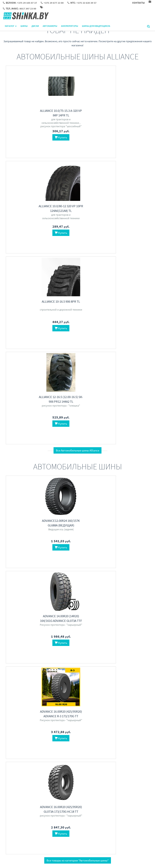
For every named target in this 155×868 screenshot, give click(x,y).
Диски (35, 26)
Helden (48, 743)
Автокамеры (50, 26)
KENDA (28, 652)
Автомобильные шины (39, 556)
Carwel (87, 564)
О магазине (61, 820)
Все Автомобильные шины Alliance (77, 260)
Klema (66, 739)
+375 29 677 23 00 (116, 815)
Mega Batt (56, 739)
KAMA (36, 652)
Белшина (115, 652)
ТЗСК (121, 568)
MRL (122, 656)
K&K (110, 564)
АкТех (34, 739)
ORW (137, 564)
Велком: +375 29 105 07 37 (121, 810)
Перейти (39, 578)
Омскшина (102, 656)
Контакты (60, 810)
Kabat (88, 652)
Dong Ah (104, 652)
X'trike (130, 564)
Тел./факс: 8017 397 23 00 (121, 825)
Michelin (43, 564)
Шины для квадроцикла (96, 26)
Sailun (67, 564)
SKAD (116, 564)
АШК (95, 652)
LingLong (32, 564)
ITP (12, 652)
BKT (59, 652)
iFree (95, 564)
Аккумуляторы (70, 26)
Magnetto (111, 568)
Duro (53, 652)
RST (123, 564)
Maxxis (22, 564)
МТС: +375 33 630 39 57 (119, 820)
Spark (26, 739)
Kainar (18, 739)
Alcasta (145, 564)
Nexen (144, 652)
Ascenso (114, 656)
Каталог (11, 26)
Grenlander (56, 564)
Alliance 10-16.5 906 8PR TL (127, 111)
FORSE (34, 743)
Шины (24, 26)
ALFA (10, 739)
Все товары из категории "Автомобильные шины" (78, 479)
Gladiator (43, 739)
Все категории (77, 775)
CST (65, 652)
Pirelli (19, 568)
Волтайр (134, 652)
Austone (35, 568)
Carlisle (45, 652)
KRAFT (26, 743)
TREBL (102, 564)
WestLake (53, 568)
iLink (44, 568)
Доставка (60, 815)
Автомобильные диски (116, 556)
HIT (41, 743)
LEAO (26, 568)
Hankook (12, 564)
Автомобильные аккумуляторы (39, 731)
